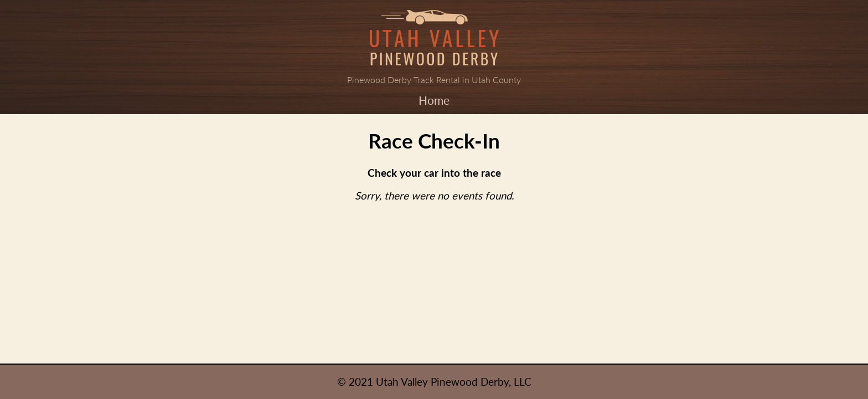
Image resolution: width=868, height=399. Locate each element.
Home (434, 100)
